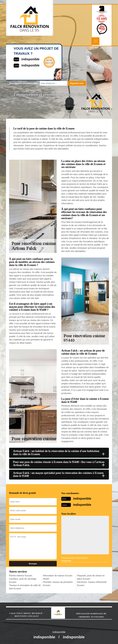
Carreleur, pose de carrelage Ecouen (23, 580)
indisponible (82, 499)
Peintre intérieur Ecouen (21, 576)
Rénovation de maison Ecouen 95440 (58, 577)
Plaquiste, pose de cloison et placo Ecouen (91, 577)
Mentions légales (27, 616)
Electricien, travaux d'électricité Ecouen (92, 584)
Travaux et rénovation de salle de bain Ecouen (25, 587)
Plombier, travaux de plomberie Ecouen (58, 584)
